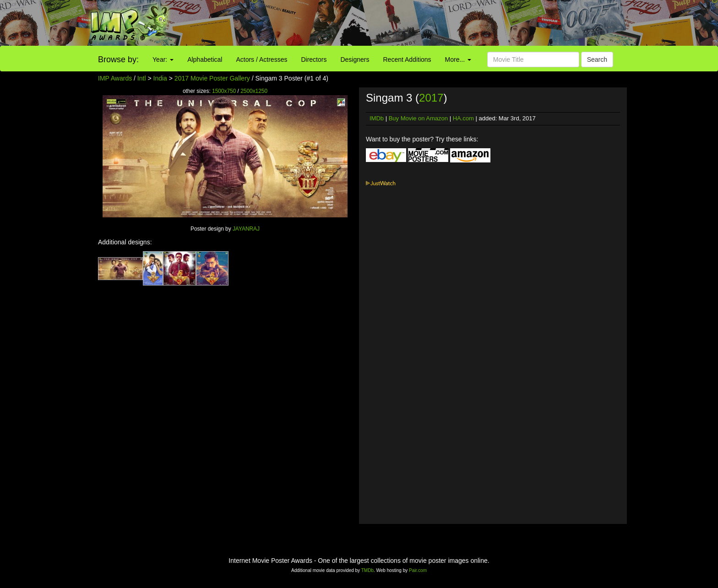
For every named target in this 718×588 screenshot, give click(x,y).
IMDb (377, 118)
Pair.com (418, 570)
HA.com (463, 118)
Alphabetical (205, 59)
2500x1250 (254, 91)
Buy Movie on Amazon (418, 118)
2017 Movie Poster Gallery (212, 78)
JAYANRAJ (246, 229)
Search (597, 59)
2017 (431, 98)
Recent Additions (407, 59)
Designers (355, 59)
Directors (314, 59)
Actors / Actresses (261, 59)
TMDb (367, 570)
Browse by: (118, 59)
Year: (163, 59)
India (160, 78)
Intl (142, 78)
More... (458, 59)
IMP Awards (115, 78)
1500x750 (224, 91)
